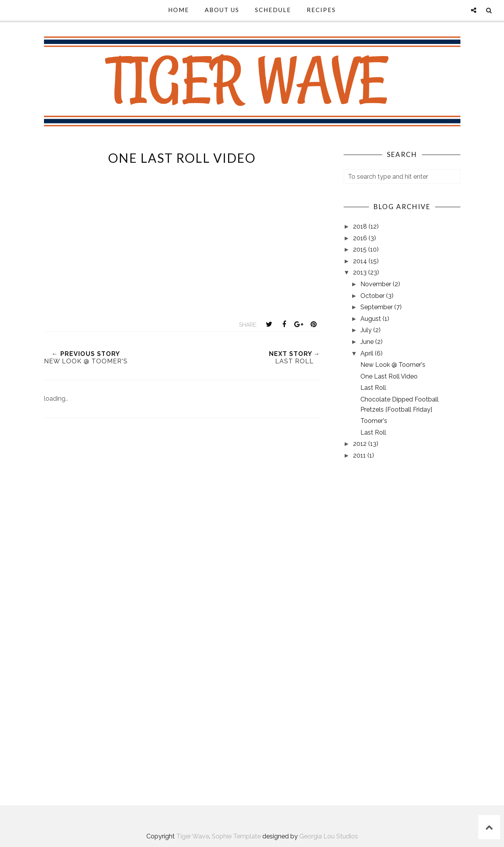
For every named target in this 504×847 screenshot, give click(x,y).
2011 (360, 455)
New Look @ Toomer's (393, 365)
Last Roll (373, 388)
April (368, 353)
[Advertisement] (182, 504)
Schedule (273, 10)
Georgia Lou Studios (329, 836)
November (377, 284)
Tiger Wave (193, 836)
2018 (361, 226)
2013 (361, 272)
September (377, 307)
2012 (361, 444)
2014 (361, 261)
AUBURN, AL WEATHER (402, 761)
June (368, 342)
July (367, 330)
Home (179, 10)
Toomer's (374, 421)
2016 (361, 238)
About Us (222, 10)
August (371, 319)
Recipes (321, 10)
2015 (361, 249)
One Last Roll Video (389, 376)
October (373, 296)
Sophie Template (236, 836)
